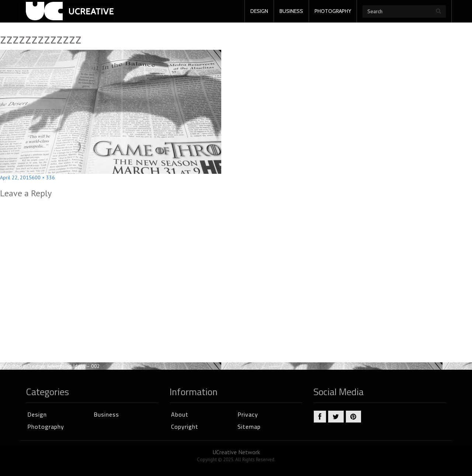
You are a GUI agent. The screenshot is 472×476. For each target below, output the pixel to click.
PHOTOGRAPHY (333, 11)
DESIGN (259, 11)
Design (37, 414)
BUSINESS (291, 11)
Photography (46, 427)
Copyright (185, 427)
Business (106, 414)
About (180, 414)
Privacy (248, 414)
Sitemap (249, 427)
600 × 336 (43, 177)
